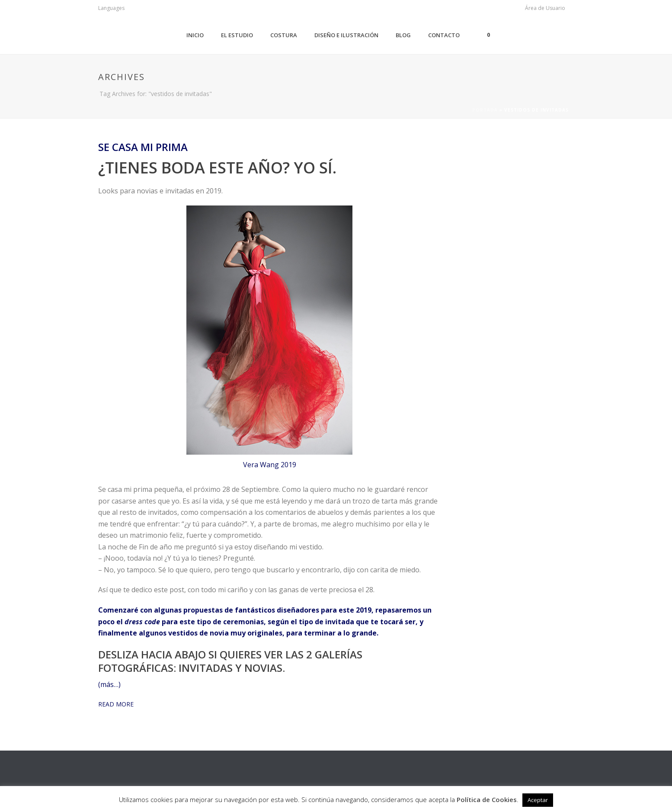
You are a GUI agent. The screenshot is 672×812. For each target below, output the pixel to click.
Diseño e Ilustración (346, 35)
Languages (111, 8)
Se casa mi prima (143, 147)
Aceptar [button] (538, 800)
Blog (403, 35)
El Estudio (237, 35)
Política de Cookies (487, 799)
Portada (485, 110)
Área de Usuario (545, 8)
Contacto (444, 35)
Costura (284, 35)
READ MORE (116, 704)
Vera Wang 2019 (270, 465)
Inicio (195, 35)
